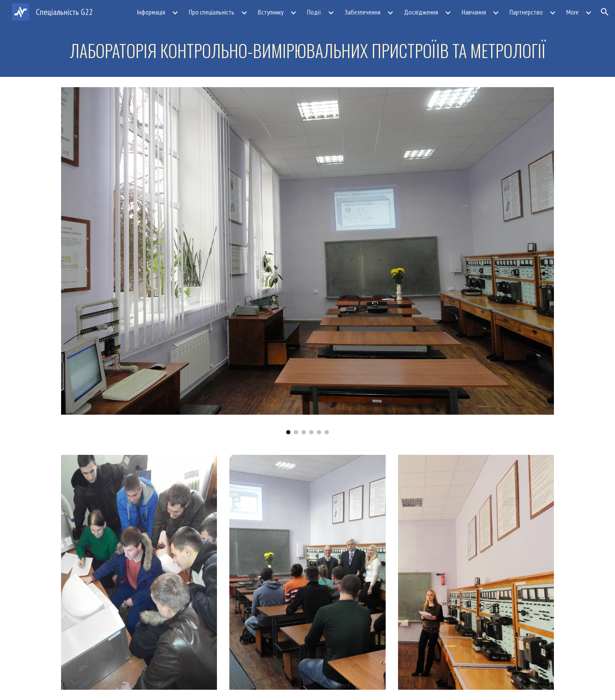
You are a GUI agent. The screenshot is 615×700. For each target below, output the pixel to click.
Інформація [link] (151, 12)
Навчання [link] (474, 12)
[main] (307, 50)
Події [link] (314, 12)
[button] (605, 12)
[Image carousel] (307, 261)
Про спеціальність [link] (212, 12)
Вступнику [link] (271, 12)
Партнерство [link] (526, 12)
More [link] (573, 12)
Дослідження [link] (421, 12)
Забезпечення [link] (363, 12)
